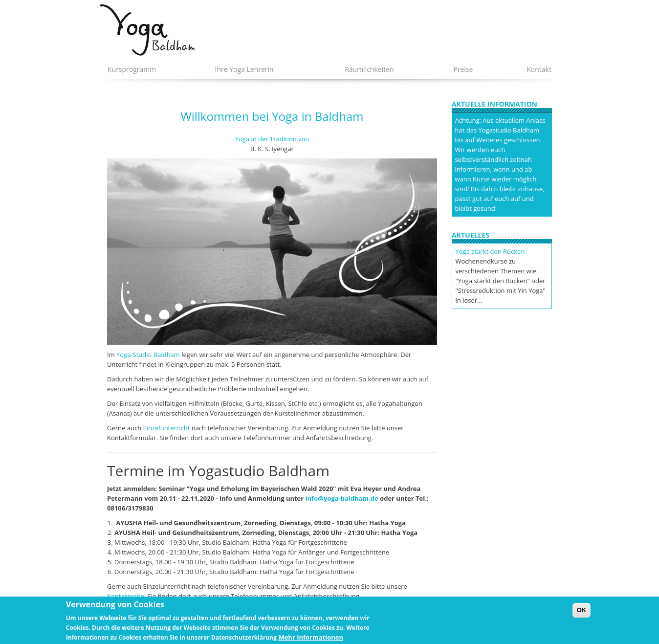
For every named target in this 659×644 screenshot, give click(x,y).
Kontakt (539, 69)
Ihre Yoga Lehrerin (244, 69)
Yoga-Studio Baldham (148, 355)
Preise (463, 69)
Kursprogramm (132, 69)
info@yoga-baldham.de (342, 498)
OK (582, 614)
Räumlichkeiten (369, 69)
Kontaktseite (126, 596)
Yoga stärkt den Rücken (490, 251)
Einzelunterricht (167, 428)
